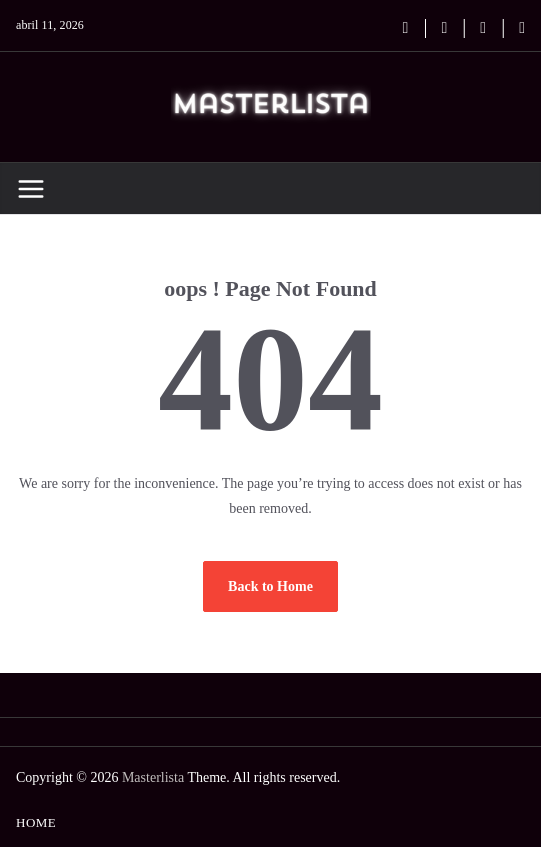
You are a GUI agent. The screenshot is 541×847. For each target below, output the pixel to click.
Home (36, 822)
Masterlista (153, 777)
